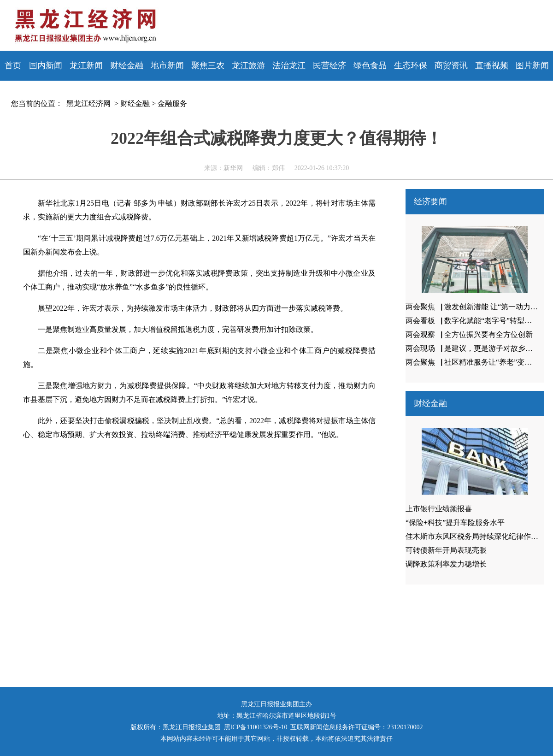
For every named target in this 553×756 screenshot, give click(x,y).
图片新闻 (532, 65)
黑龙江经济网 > (91, 103)
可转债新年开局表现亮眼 (446, 550)
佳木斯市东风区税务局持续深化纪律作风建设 (479, 536)
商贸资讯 (451, 65)
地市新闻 (167, 65)
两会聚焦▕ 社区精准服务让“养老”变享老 (472, 362)
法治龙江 (289, 65)
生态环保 (411, 65)
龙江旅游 (248, 65)
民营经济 (329, 65)
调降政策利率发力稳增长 (446, 564)
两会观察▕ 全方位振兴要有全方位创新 (469, 334)
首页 (13, 65)
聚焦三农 (208, 65)
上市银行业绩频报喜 (439, 509)
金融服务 (172, 103)
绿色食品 (370, 65)
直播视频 (492, 65)
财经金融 (127, 65)
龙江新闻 (86, 65)
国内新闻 (46, 65)
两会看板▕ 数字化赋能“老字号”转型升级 (472, 321)
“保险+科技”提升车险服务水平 (455, 523)
